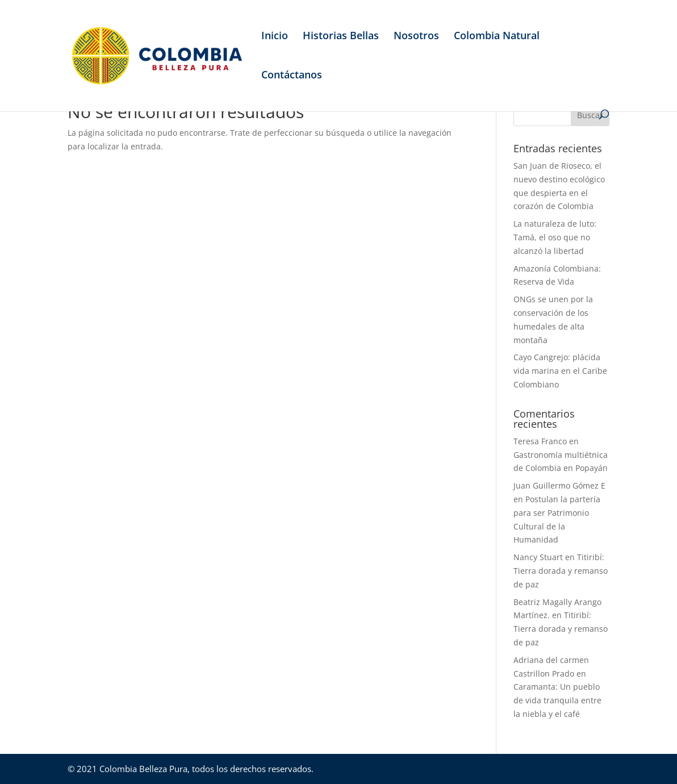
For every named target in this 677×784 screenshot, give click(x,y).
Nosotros (416, 37)
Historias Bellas (341, 37)
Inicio (275, 37)
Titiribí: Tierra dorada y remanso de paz (561, 571)
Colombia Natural (497, 37)
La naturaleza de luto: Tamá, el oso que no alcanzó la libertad (555, 237)
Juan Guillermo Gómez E (559, 485)
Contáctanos (292, 76)
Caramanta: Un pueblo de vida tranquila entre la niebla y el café (557, 700)
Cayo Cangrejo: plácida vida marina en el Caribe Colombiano (560, 371)
